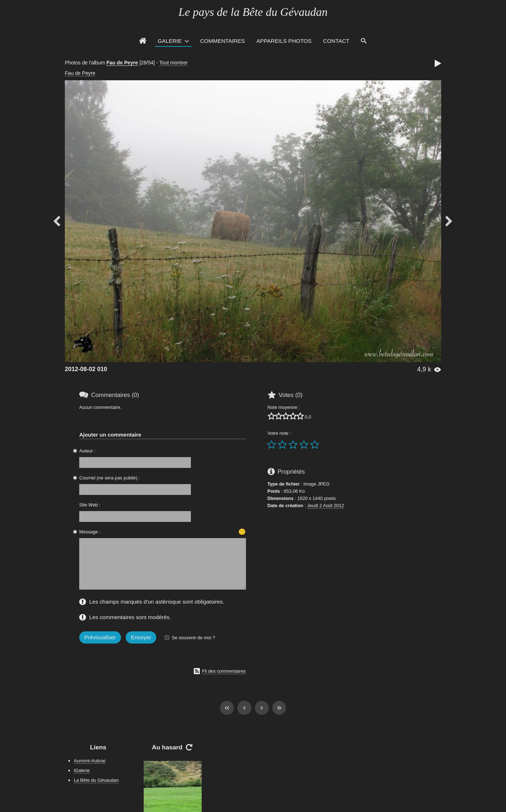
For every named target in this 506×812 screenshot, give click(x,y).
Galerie (170, 41)
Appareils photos (284, 41)
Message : (90, 532)
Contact (336, 41)
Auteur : (87, 451)
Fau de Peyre (122, 63)
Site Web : (90, 505)
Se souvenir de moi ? (193, 638)
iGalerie (82, 770)
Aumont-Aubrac (90, 761)
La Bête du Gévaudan (96, 780)
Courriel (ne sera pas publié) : (110, 478)
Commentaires (223, 41)
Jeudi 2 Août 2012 (326, 506)
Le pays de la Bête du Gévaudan (253, 12)
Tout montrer (173, 63)
